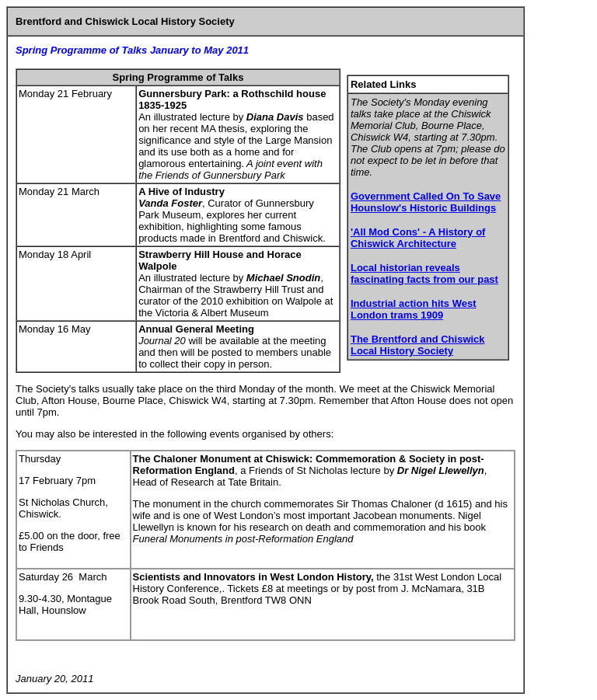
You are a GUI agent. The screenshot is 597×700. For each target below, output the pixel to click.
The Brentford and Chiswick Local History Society (418, 345)
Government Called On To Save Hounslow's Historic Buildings (426, 202)
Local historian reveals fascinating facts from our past (424, 273)
